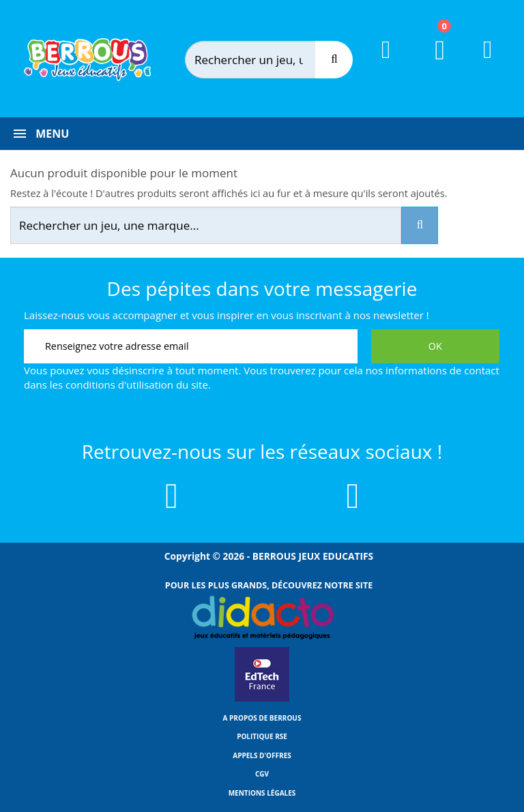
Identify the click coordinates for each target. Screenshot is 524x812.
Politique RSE (262, 736)
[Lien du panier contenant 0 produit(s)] (432, 63)
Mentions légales (262, 793)
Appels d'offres (262, 755)
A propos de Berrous (262, 718)
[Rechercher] (265, 60)
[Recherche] (334, 60)
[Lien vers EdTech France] (262, 699)
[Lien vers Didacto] (262, 618)
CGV (262, 774)
